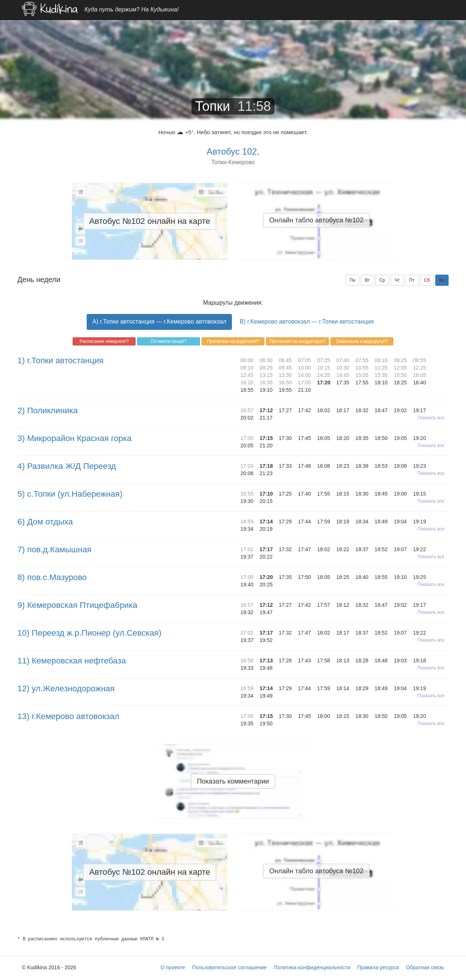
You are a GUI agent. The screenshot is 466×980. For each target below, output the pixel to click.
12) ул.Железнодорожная (66, 688)
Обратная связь (425, 967)
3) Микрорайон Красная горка (74, 438)
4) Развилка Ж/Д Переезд (67, 466)
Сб (427, 280)
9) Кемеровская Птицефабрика (77, 605)
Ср (382, 280)
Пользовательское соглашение (229, 967)
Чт (397, 280)
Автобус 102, (233, 151)
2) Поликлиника (48, 410)
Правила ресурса (378, 967)
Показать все (431, 418)
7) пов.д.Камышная (54, 549)
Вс (442, 280)
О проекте (173, 967)
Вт (367, 280)
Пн (352, 280)
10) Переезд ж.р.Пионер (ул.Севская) (89, 633)
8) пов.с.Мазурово (52, 577)
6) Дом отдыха (45, 522)
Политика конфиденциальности (312, 967)
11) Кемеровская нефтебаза (72, 661)
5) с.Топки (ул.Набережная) (70, 494)
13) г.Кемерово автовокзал (68, 716)
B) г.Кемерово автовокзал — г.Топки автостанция (307, 322)
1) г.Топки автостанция (61, 360)
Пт (412, 280)
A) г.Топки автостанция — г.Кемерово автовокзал (159, 322)
